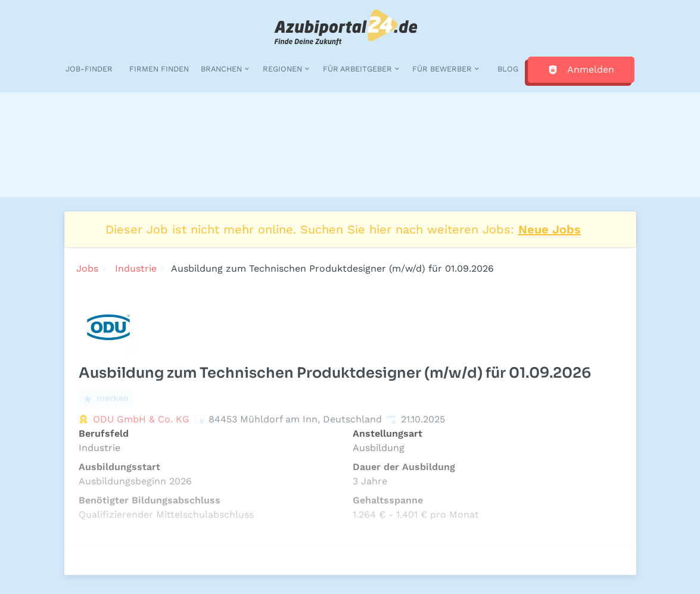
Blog (508, 69)
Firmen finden (159, 69)
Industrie (136, 268)
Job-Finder (89, 69)
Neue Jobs (550, 229)
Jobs (87, 268)
